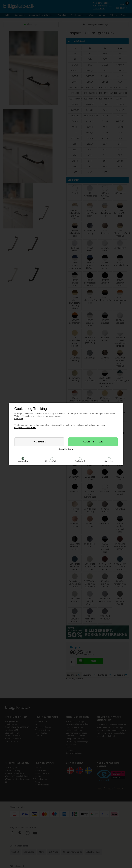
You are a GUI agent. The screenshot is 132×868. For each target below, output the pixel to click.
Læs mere (19, 419)
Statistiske (109, 461)
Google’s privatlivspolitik (25, 428)
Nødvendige (23, 461)
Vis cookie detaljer (66, 449)
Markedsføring (52, 461)
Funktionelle (80, 461)
